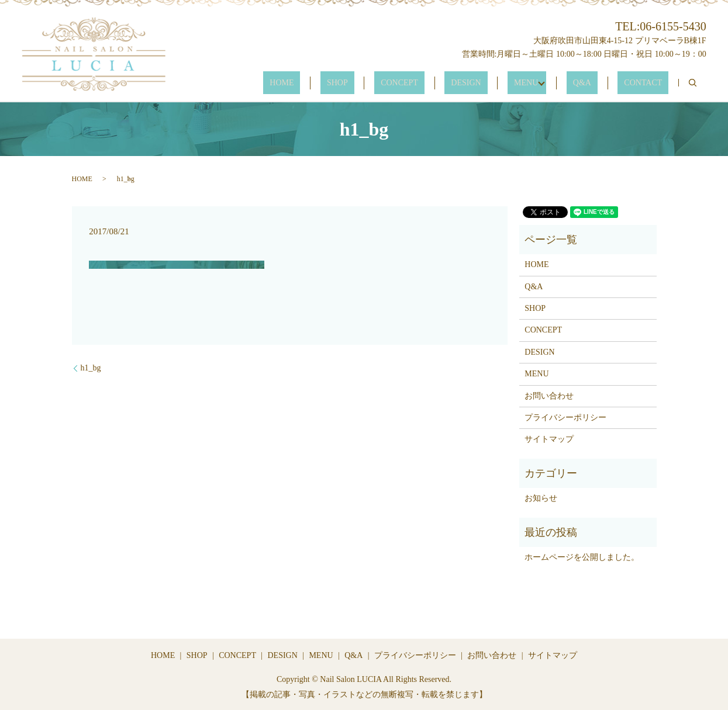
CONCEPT (450, 83)
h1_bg (91, 368)
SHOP (401, 83)
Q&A (601, 83)
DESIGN (504, 83)
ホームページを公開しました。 (582, 557)
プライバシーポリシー (565, 418)
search (693, 83)
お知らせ (541, 498)
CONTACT (649, 83)
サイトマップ (549, 439)
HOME (358, 83)
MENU (552, 83)
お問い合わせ (549, 396)
